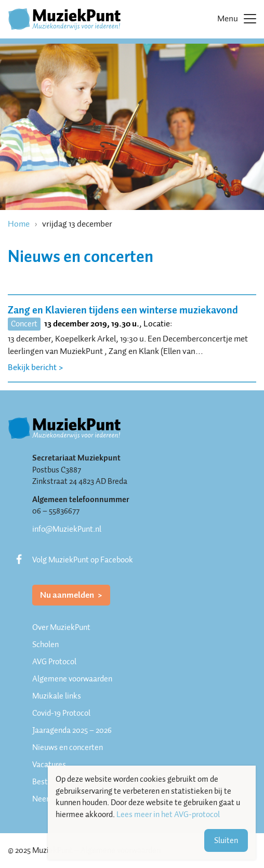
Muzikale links (57, 696)
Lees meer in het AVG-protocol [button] (168, 815)
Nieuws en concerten (68, 747)
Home (19, 224)
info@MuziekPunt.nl (67, 529)
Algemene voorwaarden (72, 679)
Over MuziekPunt (61, 627)
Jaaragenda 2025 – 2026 (72, 730)
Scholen (45, 645)
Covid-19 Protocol (61, 713)
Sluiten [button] (226, 840)
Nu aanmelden (68, 595)
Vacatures (49, 765)
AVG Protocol (54, 662)
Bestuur (45, 782)
